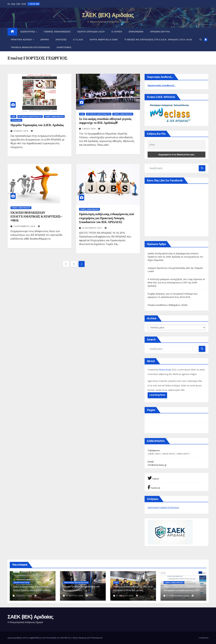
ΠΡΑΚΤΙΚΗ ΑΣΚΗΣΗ (22, 40)
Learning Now (157, 395)
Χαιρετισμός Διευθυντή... (162, 85)
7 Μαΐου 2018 (89, 129)
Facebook (154, 487)
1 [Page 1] (74, 264)
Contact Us (204, 638)
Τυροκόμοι (16, 120)
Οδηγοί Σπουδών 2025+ (91, 32)
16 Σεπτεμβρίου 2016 (25, 226)
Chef (13, 116)
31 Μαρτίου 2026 (75, 596)
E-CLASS (78, 40)
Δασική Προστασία (21, 583)
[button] (201, 40)
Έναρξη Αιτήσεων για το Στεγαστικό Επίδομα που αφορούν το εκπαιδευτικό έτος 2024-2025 (183, 590)
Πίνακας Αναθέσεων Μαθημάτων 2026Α (168, 305)
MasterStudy (165, 370)
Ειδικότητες (28, 32)
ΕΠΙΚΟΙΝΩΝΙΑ (136, 32)
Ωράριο (45, 40)
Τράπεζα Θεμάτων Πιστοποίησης (30, 47)
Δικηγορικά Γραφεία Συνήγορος (163, 507)
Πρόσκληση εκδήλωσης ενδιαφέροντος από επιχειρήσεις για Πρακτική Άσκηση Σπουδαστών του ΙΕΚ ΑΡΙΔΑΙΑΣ (106, 218)
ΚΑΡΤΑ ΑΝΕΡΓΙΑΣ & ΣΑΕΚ (104, 40)
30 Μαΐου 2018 (21, 131)
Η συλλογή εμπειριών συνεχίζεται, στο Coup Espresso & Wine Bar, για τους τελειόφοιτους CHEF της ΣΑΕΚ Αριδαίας (176, 282)
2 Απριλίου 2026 (24, 596)
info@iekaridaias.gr (157, 465)
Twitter (153, 478)
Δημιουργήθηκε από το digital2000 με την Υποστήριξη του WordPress (39, 638)
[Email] (176, 145)
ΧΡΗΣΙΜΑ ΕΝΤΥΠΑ (160, 32)
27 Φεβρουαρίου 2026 (178, 596)
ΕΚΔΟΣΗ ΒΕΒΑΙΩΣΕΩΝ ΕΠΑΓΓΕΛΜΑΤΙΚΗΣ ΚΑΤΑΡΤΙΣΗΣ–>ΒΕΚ (36, 216)
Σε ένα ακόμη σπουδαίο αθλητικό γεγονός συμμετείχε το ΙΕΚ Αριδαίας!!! (105, 121)
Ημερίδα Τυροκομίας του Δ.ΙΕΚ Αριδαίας (37, 125)
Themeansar (97, 638)
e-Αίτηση (117, 32)
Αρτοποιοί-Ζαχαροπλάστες (30, 116)
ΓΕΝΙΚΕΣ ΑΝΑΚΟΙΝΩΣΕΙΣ (57, 32)
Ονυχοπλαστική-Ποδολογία (76, 583)
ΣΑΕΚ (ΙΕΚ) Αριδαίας (108, 15)
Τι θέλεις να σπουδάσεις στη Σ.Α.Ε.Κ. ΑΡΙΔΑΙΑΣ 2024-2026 (158, 40)
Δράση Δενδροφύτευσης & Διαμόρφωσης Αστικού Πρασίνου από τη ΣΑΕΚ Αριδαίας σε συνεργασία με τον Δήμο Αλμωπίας (175, 257)
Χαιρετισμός (64, 47)
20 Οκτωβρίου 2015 (92, 228)
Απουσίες (61, 40)
